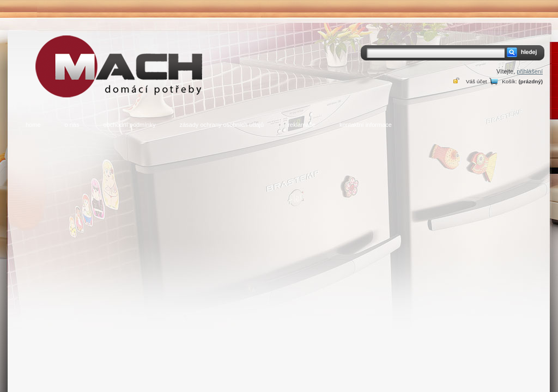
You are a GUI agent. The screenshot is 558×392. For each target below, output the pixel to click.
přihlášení (530, 71)
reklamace (302, 125)
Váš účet (476, 81)
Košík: (509, 81)
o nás (72, 125)
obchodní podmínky (129, 125)
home (33, 125)
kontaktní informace (366, 125)
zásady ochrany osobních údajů (222, 125)
